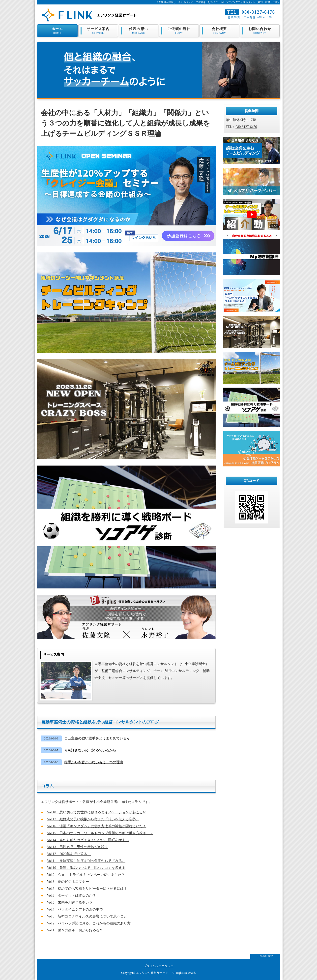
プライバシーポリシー (159, 966)
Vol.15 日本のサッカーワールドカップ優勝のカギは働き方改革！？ (100, 833)
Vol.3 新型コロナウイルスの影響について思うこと (87, 916)
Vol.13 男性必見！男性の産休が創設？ (78, 847)
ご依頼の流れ (179, 31)
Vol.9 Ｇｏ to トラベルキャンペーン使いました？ (86, 875)
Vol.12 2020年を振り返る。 (69, 854)
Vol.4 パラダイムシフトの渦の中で (75, 909)
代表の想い (139, 31)
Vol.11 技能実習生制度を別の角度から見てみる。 (86, 861)
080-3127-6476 (258, 12)
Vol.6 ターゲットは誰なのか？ (72, 896)
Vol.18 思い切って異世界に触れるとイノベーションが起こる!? (96, 812)
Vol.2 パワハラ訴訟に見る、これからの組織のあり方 (89, 923)
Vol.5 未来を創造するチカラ (70, 903)
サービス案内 (98, 31)
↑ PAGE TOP (265, 956)
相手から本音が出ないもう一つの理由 (94, 762)
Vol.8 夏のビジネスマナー (68, 882)
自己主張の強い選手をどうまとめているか (97, 738)
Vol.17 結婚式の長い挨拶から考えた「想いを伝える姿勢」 (93, 819)
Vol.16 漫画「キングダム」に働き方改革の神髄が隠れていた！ (97, 826)
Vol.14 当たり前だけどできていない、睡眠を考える (88, 840)
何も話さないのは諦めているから (90, 750)
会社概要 (219, 31)
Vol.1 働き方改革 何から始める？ (75, 930)
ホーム (57, 31)
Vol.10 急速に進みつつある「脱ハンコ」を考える (86, 868)
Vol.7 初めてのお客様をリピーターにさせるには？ (87, 889)
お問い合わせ (260, 31)
